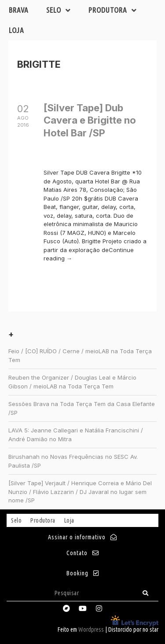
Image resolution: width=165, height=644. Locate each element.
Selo (59, 10)
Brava (19, 10)
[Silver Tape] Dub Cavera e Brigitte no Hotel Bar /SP (90, 120)
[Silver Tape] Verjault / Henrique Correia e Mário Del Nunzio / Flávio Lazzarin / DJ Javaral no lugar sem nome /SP (80, 492)
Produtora (113, 10)
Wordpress (91, 629)
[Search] (146, 593)
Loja (16, 30)
